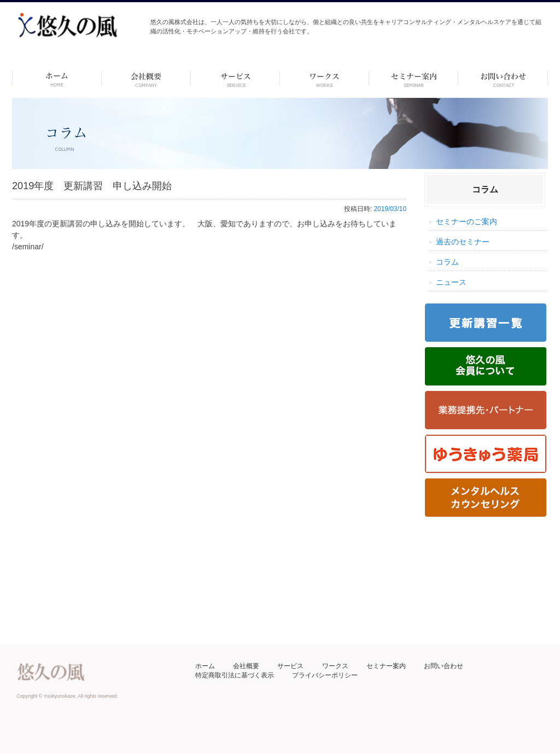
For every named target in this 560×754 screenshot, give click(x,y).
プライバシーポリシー (325, 675)
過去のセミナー (463, 242)
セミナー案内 (386, 666)
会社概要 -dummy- (146, 78)
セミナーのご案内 (466, 221)
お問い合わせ (444, 666)
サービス (290, 666)
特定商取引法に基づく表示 (235, 675)
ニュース (451, 282)
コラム (447, 262)
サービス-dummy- (235, 78)
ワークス (325, 78)
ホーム (57, 78)
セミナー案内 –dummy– (414, 78)
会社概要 (246, 666)
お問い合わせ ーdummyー (503, 78)
